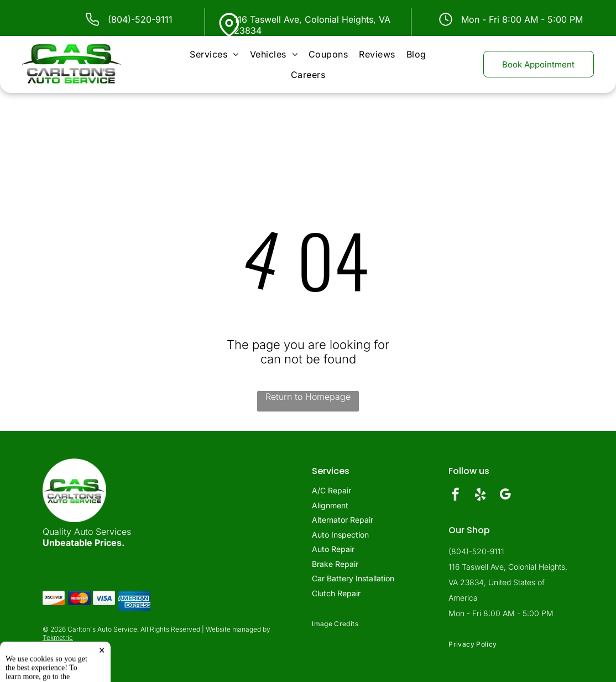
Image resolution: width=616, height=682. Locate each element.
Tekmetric (58, 637)
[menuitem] (214, 54)
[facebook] (455, 496)
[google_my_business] (505, 496)
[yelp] (480, 496)
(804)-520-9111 (140, 19)
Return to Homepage (308, 397)
